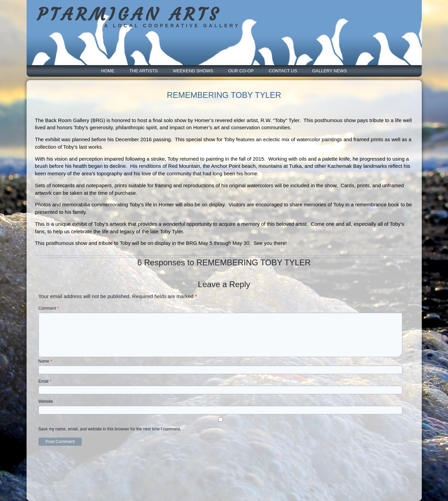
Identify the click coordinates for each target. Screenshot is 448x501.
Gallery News (329, 71)
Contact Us (283, 71)
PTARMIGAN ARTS (129, 14)
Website (46, 401)
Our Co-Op (241, 71)
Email (45, 381)
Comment (49, 308)
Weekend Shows (193, 71)
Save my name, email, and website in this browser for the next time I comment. (110, 429)
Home (108, 71)
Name (45, 361)
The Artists (144, 71)
